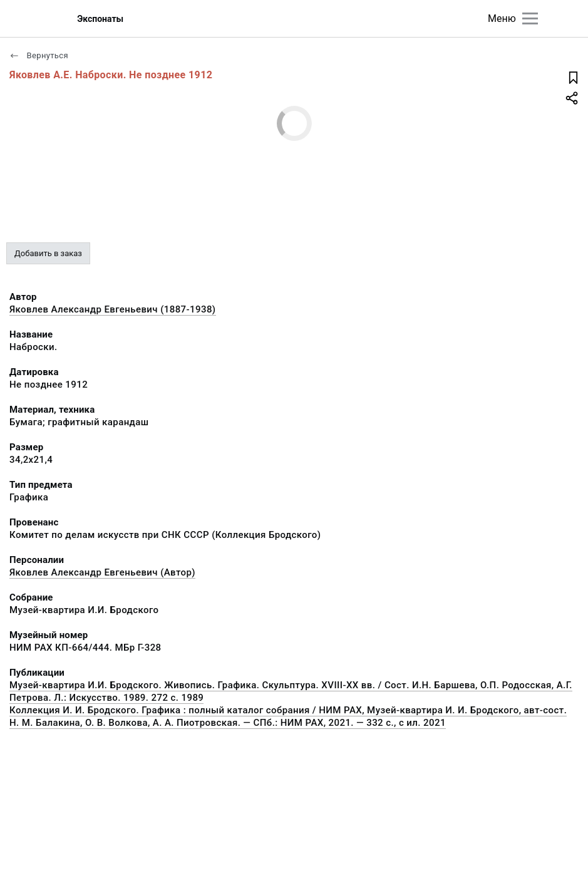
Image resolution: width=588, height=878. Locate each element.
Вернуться (39, 55)
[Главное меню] (530, 18)
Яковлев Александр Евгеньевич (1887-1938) (113, 309)
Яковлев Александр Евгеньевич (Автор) (102, 572)
